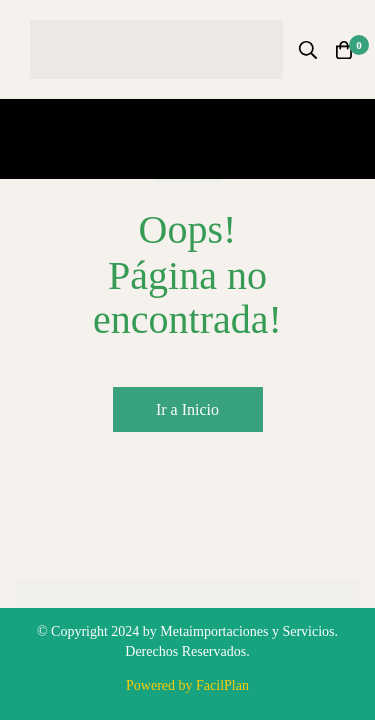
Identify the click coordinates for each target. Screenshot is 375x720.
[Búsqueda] (308, 50)
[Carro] (344, 50)
